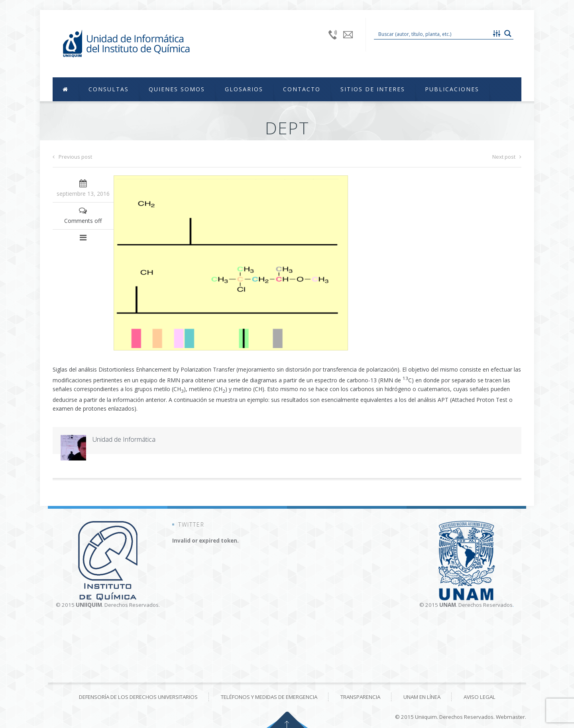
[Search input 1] (433, 33)
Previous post (72, 157)
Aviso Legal (480, 697)
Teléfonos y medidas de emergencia (269, 697)
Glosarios (244, 89)
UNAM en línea (422, 697)
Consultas (109, 89)
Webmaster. (511, 717)
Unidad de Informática (124, 439)
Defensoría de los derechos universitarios (138, 697)
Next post (507, 157)
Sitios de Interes (373, 89)
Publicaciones (452, 89)
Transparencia (360, 697)
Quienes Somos (177, 89)
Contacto (302, 89)
